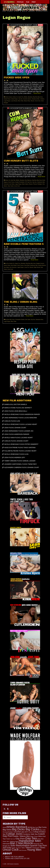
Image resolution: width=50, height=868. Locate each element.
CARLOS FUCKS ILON (12, 421)
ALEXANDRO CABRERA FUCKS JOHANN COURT (22, 467)
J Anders (42, 99)
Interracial (6, 184)
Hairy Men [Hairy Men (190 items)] (40, 839)
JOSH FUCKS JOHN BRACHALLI (16, 411)
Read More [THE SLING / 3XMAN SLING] (30, 316)
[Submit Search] (4, 817)
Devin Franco (11, 182)
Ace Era (7, 263)
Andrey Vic (15, 97)
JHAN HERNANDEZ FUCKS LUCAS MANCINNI (21, 418)
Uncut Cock (38, 101)
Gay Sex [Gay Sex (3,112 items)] (31, 838)
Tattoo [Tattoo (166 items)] (23, 848)
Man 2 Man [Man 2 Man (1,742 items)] (17, 843)
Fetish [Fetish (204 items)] (8, 839)
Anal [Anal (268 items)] (4, 827)
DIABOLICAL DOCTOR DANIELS (16, 404)
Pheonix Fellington (38, 184)
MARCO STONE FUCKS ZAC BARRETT (18, 408)
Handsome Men (36, 99)
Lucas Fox (27, 267)
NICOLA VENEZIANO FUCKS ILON (16, 454)
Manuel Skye (27, 101)
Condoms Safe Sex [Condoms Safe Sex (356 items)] (30, 834)
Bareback (30, 97)
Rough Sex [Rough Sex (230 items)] (6, 846)
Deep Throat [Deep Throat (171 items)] (34, 836)
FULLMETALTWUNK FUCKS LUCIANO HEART (20, 451)
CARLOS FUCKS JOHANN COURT (16, 441)
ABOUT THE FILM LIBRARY (14, 857)
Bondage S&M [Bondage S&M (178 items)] (12, 832)
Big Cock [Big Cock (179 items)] (35, 827)
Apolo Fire (21, 97)
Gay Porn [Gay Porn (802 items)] (20, 839)
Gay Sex (21, 99)
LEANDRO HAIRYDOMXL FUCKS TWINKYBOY (21, 464)
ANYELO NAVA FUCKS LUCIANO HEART (19, 438)
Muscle (33, 101)
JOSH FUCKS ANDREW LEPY (15, 457)
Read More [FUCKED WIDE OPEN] (37, 93)
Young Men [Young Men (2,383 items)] (34, 850)
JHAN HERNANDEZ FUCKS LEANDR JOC (19, 431)
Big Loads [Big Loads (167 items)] (43, 830)
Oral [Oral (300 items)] (41, 844)
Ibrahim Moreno (42, 265)
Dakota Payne (7, 99)
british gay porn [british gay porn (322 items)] (22, 832)
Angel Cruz (18, 263)
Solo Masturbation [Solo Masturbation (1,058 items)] (20, 845)
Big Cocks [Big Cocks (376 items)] (43, 827)
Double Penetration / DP (21, 182)
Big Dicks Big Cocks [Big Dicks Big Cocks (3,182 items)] (26, 829)
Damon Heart (7, 265)
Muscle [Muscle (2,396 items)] (28, 843)
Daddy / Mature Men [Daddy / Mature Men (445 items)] (21, 836)
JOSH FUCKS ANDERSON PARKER (17, 434)
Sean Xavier (11, 186)
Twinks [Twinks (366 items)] (43, 848)
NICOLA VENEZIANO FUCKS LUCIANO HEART (21, 424)
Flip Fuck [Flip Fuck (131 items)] (13, 839)
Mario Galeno (25, 184)
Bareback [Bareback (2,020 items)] (21, 827)
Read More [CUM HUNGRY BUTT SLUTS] (41, 177)
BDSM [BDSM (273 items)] (30, 827)
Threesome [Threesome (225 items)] (36, 848)
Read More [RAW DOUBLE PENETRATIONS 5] (34, 260)
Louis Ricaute (14, 101)
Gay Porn (30, 182)
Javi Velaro (12, 184)
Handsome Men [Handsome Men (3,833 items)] (30, 841)
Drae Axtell (27, 265)
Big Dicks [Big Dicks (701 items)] (7, 830)
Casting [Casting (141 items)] (30, 832)
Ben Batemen (28, 180)
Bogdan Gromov (40, 263)
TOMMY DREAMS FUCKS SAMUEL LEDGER (20, 461)
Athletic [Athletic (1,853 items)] (11, 827)
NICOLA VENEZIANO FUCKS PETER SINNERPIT (21, 444)
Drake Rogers (15, 99)
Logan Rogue (7, 101)
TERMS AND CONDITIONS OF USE (17, 858)
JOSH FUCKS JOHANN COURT (15, 428)
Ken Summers (13, 267)
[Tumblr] (8, 809)
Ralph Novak (37, 267)
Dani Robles (14, 265)
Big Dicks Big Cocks (38, 97)
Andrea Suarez (9, 97)
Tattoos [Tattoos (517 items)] (29, 848)
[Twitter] (5, 809)
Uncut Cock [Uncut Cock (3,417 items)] (11, 850)
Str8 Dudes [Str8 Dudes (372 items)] (7, 848)
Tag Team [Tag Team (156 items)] (18, 848)
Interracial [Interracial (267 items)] (6, 844)
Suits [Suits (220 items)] (14, 848)
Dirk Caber (28, 320)
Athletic (26, 97)
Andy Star (13, 180)
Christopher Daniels (20, 320)
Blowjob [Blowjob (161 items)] (5, 832)
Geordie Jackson (27, 99)
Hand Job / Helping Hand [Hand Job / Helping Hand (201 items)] (11, 841)
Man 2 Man (21, 101)
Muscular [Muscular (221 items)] (36, 844)
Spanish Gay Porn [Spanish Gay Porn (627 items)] (38, 846)
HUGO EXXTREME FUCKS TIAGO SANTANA (20, 448)
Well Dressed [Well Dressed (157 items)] (23, 850)
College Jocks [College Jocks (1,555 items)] (14, 834)
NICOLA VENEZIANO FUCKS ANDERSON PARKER (22, 414)
